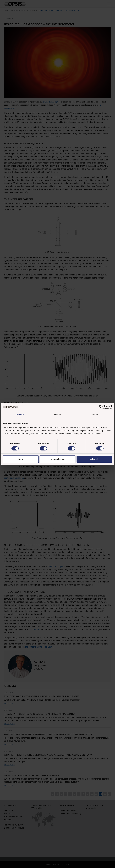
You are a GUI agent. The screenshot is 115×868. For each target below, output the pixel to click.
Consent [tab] (20, 414)
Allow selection (57, 459)
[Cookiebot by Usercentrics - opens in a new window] (101, 407)
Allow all (94, 459)
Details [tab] (58, 414)
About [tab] (95, 414)
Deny (21, 459)
